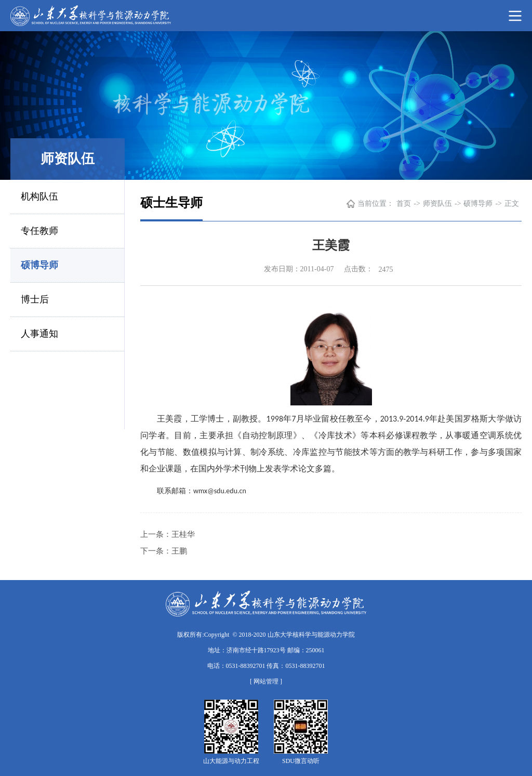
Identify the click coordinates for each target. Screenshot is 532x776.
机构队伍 (39, 196)
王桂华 (183, 534)
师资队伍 (437, 203)
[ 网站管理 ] (266, 681)
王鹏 (179, 551)
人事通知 (39, 334)
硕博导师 (39, 265)
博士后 (35, 299)
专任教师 (39, 231)
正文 (512, 203)
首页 (404, 203)
